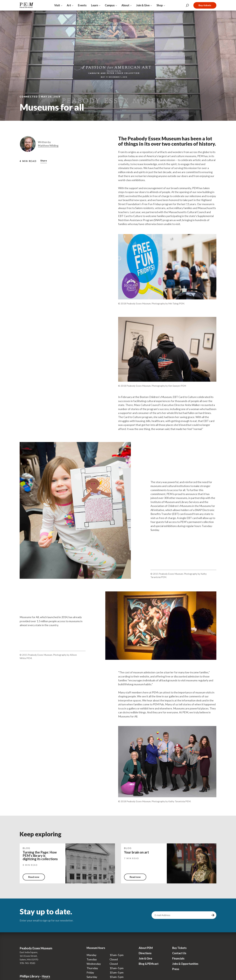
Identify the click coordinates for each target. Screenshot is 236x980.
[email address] (181, 915)
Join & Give (145, 958)
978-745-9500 (27, 963)
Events (82, 5)
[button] (44, 161)
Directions (145, 953)
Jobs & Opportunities (185, 964)
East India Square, (29, 952)
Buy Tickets (179, 948)
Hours (46, 976)
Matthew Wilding (48, 146)
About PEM (146, 948)
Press (176, 969)
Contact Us (179, 953)
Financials (178, 958)
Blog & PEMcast (149, 964)
